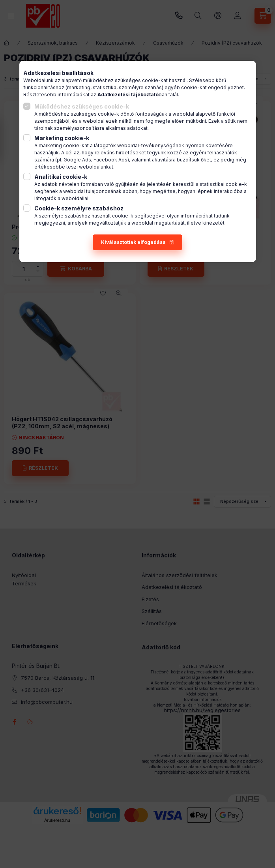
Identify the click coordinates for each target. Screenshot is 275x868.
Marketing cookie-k (62, 138)
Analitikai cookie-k (61, 177)
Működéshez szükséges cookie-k (82, 106)
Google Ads (77, 160)
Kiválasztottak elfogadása (133, 242)
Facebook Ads (110, 160)
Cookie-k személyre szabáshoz (79, 208)
